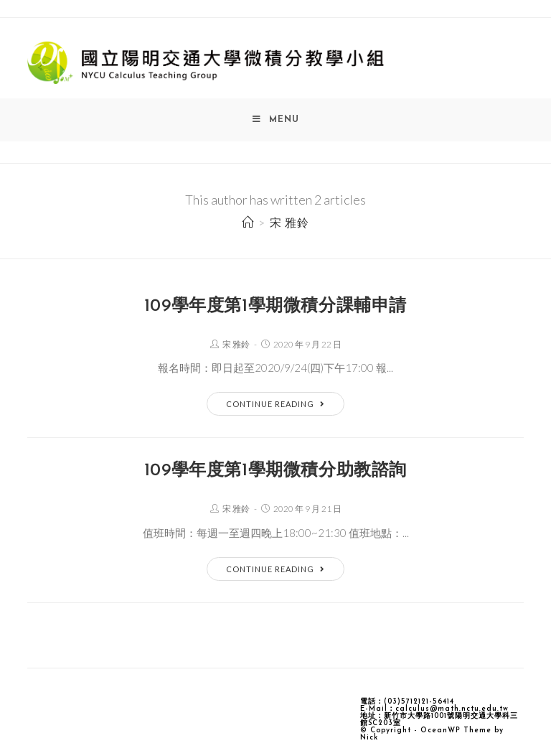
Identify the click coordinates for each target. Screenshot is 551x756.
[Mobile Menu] (276, 120)
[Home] (248, 222)
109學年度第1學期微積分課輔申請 (275, 307)
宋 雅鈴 (236, 344)
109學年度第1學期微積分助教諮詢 (275, 471)
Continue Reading (275, 404)
